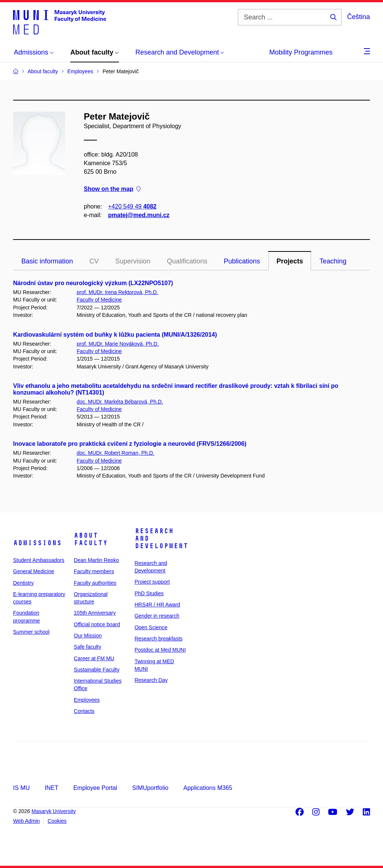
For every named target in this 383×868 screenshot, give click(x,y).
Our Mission (88, 636)
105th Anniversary (95, 613)
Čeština (359, 17)
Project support (152, 582)
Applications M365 (208, 788)
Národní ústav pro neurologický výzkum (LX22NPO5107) (93, 283)
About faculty (91, 539)
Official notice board (97, 624)
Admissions (37, 543)
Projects (290, 261)
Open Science (151, 627)
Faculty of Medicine (99, 300)
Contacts (84, 711)
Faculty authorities (95, 583)
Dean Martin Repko (96, 560)
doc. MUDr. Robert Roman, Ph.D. (116, 453)
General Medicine (34, 571)
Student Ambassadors (39, 560)
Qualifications (187, 261)
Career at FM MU (94, 658)
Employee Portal (95, 788)
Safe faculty (87, 647)
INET (51, 788)
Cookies (57, 821)
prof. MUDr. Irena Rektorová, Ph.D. (117, 292)
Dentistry (23, 583)
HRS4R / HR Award (157, 605)
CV (94, 261)
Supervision (133, 261)
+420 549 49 (132, 206)
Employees (87, 700)
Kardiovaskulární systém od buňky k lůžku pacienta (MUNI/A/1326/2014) (115, 335)
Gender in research (157, 616)
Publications (242, 261)
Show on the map (112, 189)
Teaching (333, 261)
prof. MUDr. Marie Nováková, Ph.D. (118, 344)
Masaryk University (53, 811)
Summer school (31, 632)
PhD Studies (149, 593)
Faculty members (94, 571)
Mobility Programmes (301, 52)
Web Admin (26, 821)
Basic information (47, 261)
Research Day (151, 680)
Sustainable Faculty (96, 670)
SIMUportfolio (150, 788)
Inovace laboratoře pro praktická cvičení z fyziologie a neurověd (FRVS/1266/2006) (130, 444)
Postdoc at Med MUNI (160, 650)
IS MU (21, 788)
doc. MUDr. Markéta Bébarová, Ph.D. (120, 402)
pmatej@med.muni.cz (139, 215)
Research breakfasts (159, 639)
